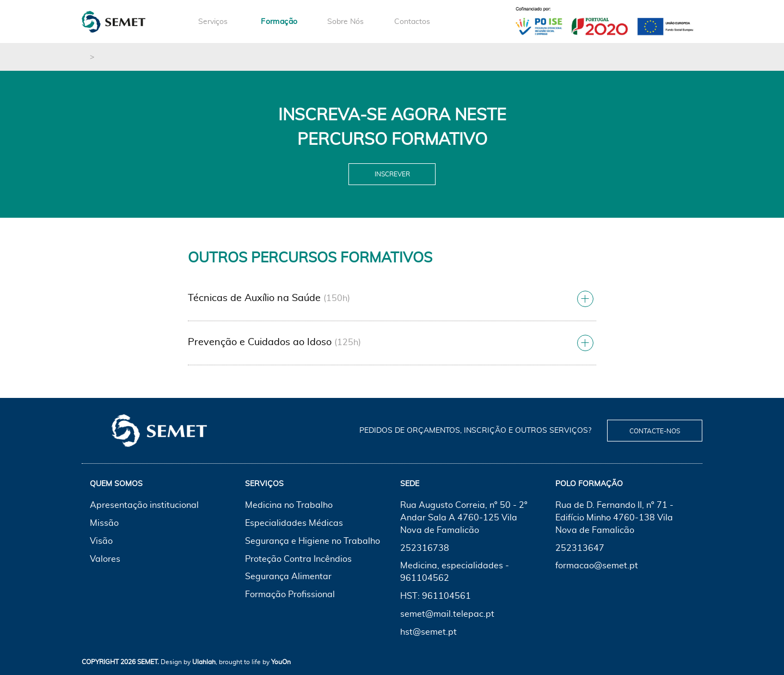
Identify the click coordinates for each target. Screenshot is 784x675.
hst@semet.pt (428, 632)
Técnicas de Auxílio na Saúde (254, 298)
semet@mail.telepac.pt (447, 614)
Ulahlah (204, 662)
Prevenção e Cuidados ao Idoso (260, 342)
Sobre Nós (345, 22)
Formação (279, 22)
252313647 (580, 548)
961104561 (446, 596)
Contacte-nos (655, 431)
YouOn (281, 662)
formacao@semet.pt (597, 566)
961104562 (425, 578)
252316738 (425, 548)
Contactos (412, 22)
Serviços (213, 22)
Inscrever (392, 174)
